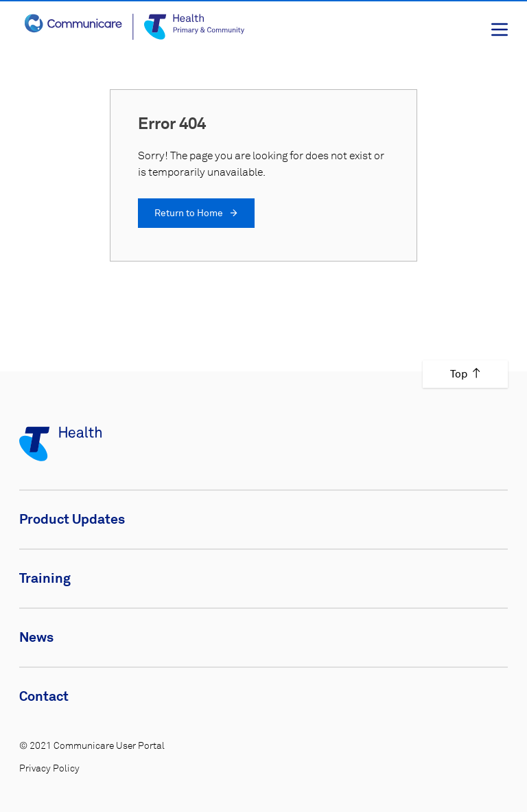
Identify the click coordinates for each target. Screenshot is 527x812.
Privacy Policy (49, 769)
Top (465, 374)
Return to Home (196, 213)
